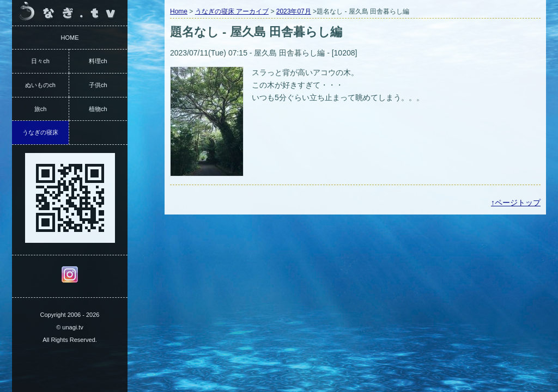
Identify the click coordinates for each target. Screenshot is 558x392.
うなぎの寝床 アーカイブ (232, 11)
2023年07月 (294, 11)
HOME (70, 38)
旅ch (41, 109)
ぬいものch (40, 85)
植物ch (98, 109)
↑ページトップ (516, 203)
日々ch (40, 61)
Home (179, 11)
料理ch (98, 61)
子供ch (98, 85)
